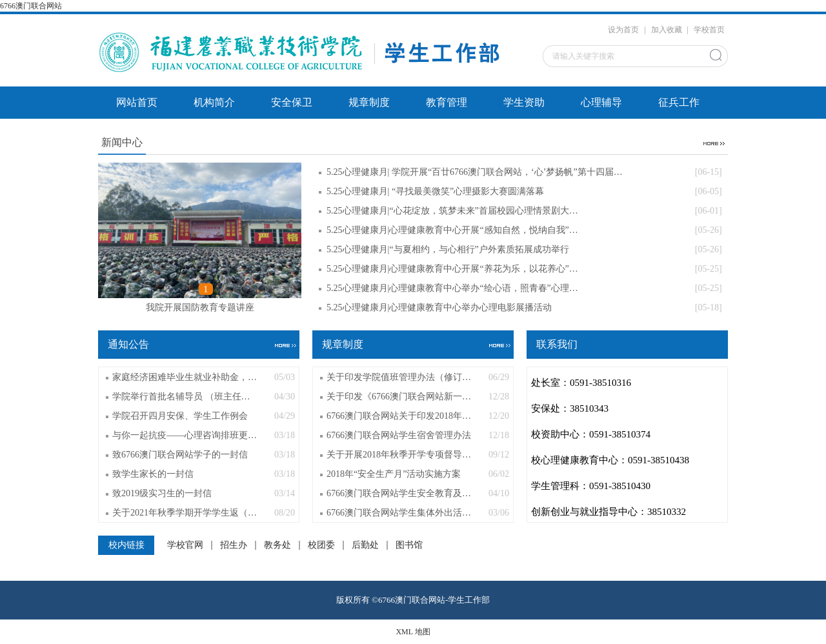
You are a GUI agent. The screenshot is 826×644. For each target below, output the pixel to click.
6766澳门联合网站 (31, 6)
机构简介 (214, 102)
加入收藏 (667, 30)
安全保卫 (292, 102)
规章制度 (369, 102)
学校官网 (185, 545)
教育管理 (447, 102)
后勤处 (365, 545)
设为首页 (623, 30)
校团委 (321, 545)
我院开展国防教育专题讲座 (200, 307)
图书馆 (409, 545)
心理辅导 (601, 102)
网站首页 (137, 102)
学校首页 (709, 30)
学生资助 (524, 102)
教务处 (277, 545)
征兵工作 (679, 102)
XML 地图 (413, 632)
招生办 (234, 545)
